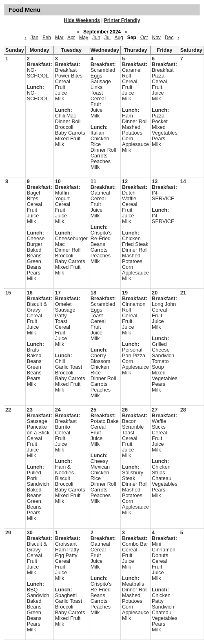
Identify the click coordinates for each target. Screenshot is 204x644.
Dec (169, 38)
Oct (144, 38)
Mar (59, 38)
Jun (96, 38)
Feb (47, 38)
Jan (34, 38)
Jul (108, 38)
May (84, 38)
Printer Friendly (122, 20)
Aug (119, 38)
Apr (71, 38)
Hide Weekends (82, 20)
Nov (156, 38)
